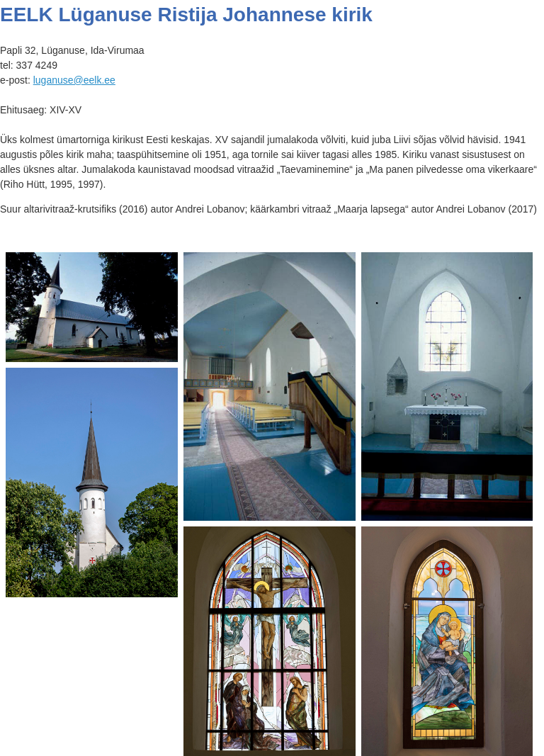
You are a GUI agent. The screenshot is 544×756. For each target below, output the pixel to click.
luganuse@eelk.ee (74, 80)
